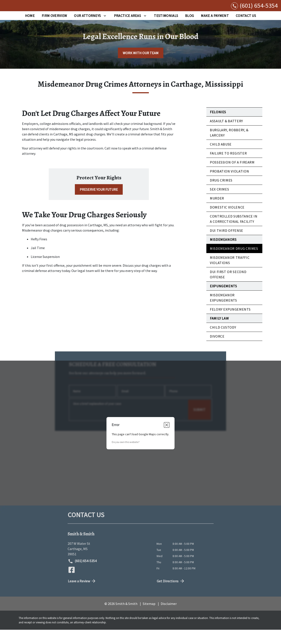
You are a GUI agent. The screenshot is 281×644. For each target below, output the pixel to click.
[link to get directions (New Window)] (109, 563)
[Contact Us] (246, 30)
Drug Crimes (221, 194)
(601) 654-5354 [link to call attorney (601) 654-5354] (82, 576)
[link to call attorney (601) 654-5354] (254, 13)
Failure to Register (228, 167)
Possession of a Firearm (232, 176)
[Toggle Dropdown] (105, 30)
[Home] (30, 30)
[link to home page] (15, 13)
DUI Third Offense (227, 245)
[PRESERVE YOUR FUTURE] (99, 204)
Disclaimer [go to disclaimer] (169, 618)
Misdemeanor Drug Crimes (234, 263)
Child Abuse (221, 158)
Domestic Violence (227, 221)
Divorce (217, 351)
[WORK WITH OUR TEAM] (141, 67)
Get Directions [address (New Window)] (171, 595)
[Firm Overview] (54, 30)
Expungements (223, 300)
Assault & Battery (226, 135)
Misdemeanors (223, 254)
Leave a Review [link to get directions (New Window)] (82, 595)
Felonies (218, 126)
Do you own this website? (126, 456)
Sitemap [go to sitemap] (149, 618)
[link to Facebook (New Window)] (72, 584)
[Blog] (189, 30)
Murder (217, 212)
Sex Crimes (219, 203)
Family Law (219, 333)
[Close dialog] (167, 439)
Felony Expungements (230, 324)
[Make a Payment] (215, 30)
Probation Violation (229, 185)
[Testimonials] (166, 30)
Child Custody (223, 342)
